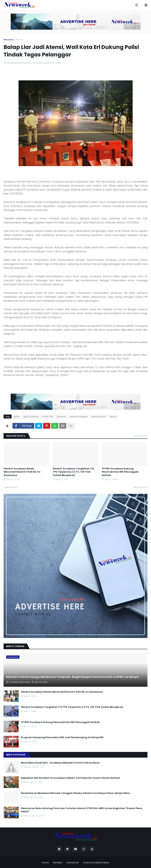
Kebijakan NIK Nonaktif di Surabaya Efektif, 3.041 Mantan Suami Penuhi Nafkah (70, 778)
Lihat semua (141, 436)
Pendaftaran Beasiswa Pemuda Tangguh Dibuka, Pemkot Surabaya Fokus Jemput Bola (75, 793)
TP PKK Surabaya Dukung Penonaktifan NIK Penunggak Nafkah (120, 472)
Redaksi (58, 863)
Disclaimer (73, 863)
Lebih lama (139, 487)
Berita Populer (16, 755)
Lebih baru (11, 487)
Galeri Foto (48, 416)
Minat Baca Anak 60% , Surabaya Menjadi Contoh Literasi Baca (60, 763)
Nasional (61, 416)
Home (45, 863)
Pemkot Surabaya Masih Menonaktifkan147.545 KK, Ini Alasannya (22, 472)
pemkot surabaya (79, 416)
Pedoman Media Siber (96, 863)
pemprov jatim (98, 416)
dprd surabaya (31, 416)
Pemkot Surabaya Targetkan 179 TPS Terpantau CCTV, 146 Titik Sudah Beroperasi (73, 472)
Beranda (9, 40)
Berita (19, 40)
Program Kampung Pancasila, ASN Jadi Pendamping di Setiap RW (62, 737)
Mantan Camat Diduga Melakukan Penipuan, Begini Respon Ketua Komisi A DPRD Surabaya (72, 677)
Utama (113, 416)
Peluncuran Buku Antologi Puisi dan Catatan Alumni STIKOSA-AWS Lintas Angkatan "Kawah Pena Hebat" (81, 810)
